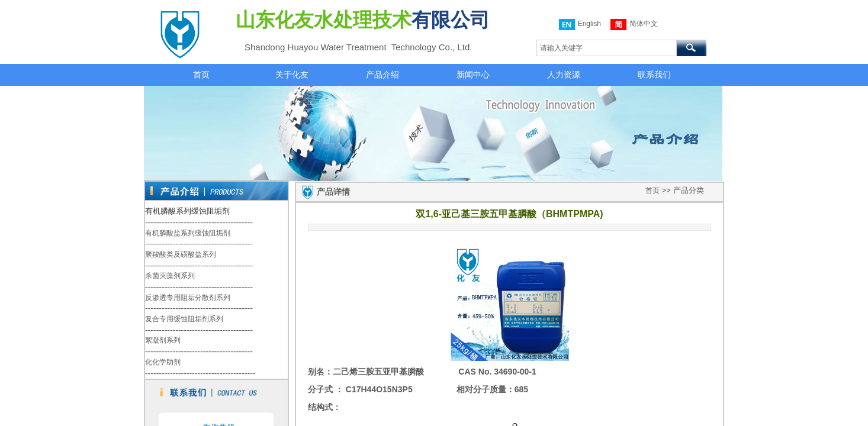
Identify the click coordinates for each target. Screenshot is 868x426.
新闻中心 (473, 75)
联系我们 (654, 75)
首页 (201, 75)
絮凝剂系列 (163, 340)
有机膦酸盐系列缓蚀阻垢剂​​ (188, 233)
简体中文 (634, 25)
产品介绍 (382, 75)
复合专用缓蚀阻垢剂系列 (184, 319)
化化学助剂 (163, 362)
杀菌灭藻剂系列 (170, 276)
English (580, 25)
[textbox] (607, 48)
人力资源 (564, 75)
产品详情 (333, 192)
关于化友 (292, 75)
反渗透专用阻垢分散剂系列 (188, 298)
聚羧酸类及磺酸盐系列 (181, 254)
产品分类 (689, 190)
